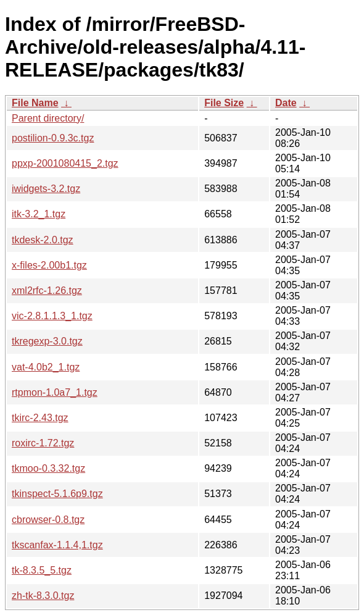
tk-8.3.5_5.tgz (42, 570)
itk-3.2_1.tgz (39, 214)
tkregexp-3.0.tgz (47, 341)
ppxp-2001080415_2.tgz (65, 163)
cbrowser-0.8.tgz (48, 520)
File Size (224, 103)
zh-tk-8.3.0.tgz (43, 596)
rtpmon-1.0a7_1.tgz (55, 392)
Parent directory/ (48, 118)
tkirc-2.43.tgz (40, 418)
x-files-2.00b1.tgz (49, 265)
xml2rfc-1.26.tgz (47, 291)
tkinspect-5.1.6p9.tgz (57, 494)
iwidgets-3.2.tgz (46, 189)
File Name (35, 103)
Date (286, 103)
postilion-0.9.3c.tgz (53, 138)
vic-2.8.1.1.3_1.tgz (52, 316)
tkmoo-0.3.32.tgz (48, 468)
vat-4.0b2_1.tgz (46, 367)
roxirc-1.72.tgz (43, 443)
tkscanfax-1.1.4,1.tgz (57, 545)
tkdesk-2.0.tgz (43, 240)
